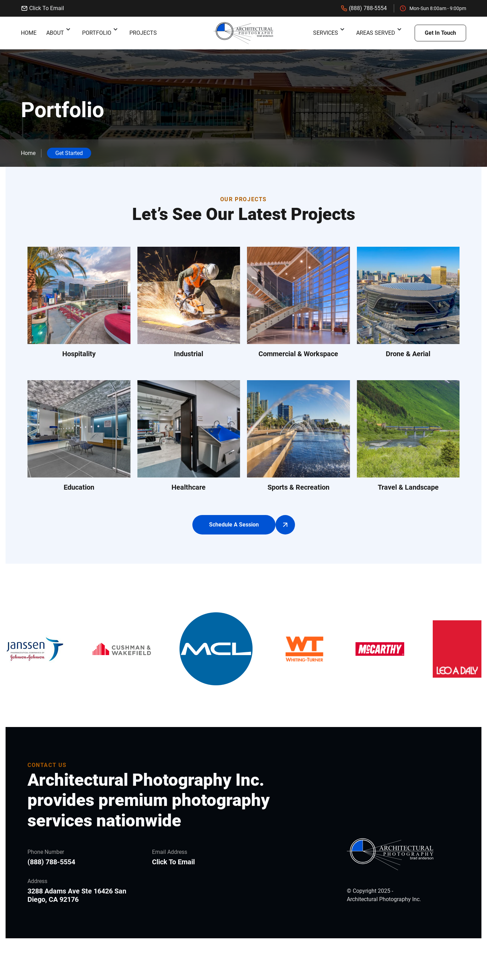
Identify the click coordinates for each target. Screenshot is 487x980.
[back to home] (243, 33)
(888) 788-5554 (364, 8)
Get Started (69, 153)
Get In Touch (440, 33)
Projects (143, 33)
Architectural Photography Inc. (384, 899)
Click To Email (42, 8)
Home (29, 33)
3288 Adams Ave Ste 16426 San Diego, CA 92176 (77, 895)
